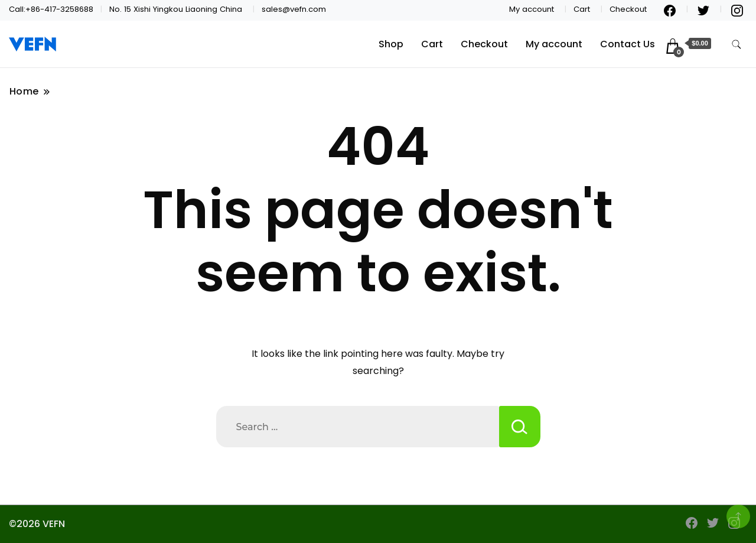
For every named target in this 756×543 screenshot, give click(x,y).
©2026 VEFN (37, 524)
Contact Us (628, 44)
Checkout (628, 9)
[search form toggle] (737, 45)
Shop (391, 44)
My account (532, 9)
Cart (582, 9)
